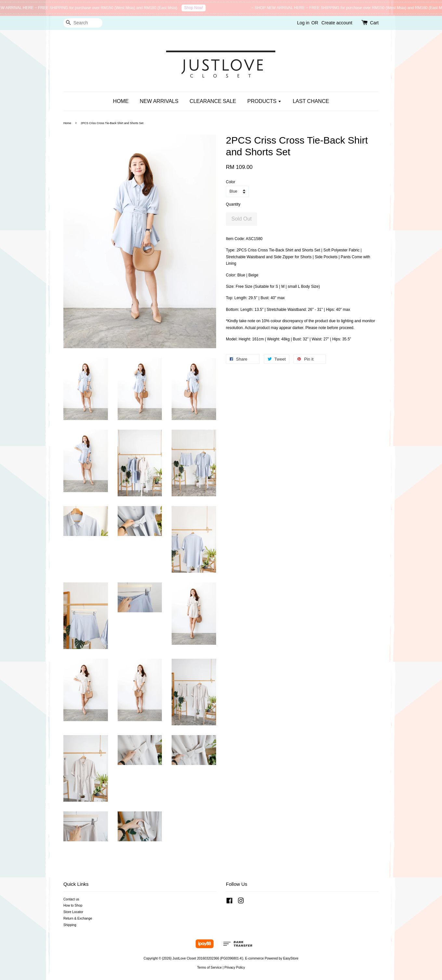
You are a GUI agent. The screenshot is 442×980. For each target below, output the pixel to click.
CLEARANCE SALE (213, 101)
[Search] (83, 23)
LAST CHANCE (311, 101)
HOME (121, 101)
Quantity (233, 204)
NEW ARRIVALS (159, 101)
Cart (374, 23)
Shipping (70, 925)
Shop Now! (198, 8)
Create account (337, 23)
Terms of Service (209, 967)
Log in (303, 23)
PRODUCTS (264, 101)
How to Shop (73, 905)
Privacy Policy (234, 967)
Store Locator (73, 912)
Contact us (71, 899)
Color (231, 182)
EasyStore (291, 958)
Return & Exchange (78, 918)
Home (67, 123)
